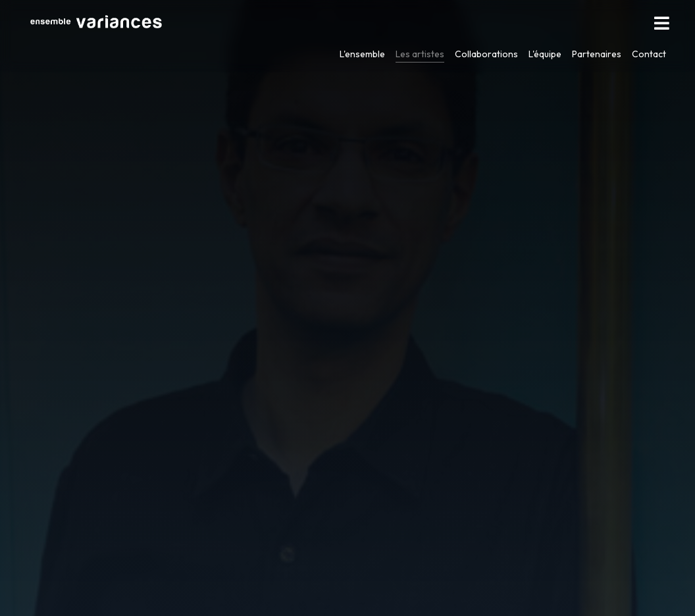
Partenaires (597, 54)
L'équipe (545, 54)
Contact (649, 54)
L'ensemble (362, 54)
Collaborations (486, 54)
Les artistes (420, 54)
